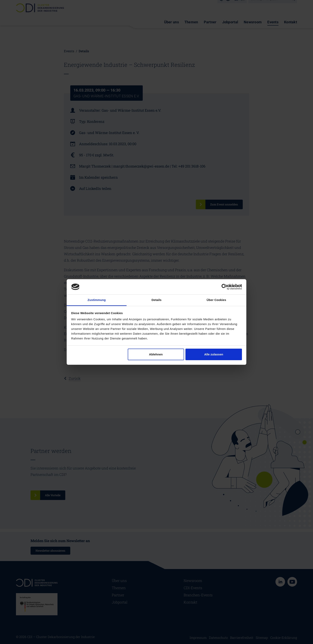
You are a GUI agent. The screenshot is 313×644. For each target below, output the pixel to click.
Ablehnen (156, 354)
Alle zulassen (214, 354)
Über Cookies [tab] (216, 300)
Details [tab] (156, 300)
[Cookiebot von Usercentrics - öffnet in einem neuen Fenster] (224, 287)
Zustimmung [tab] (97, 300)
